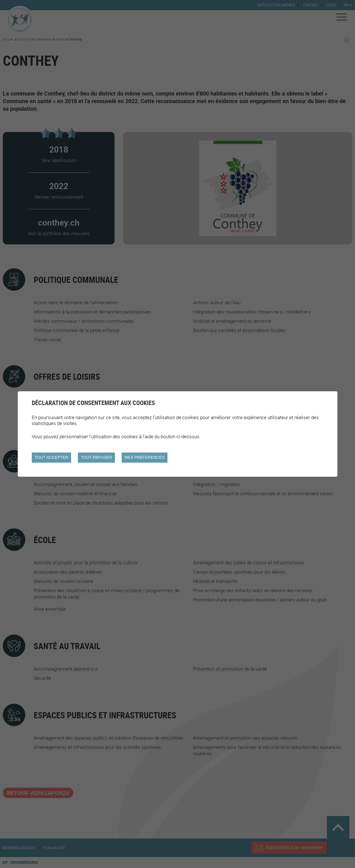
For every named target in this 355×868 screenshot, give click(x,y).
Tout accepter (51, 457)
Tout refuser (96, 457)
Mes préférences (144, 457)
